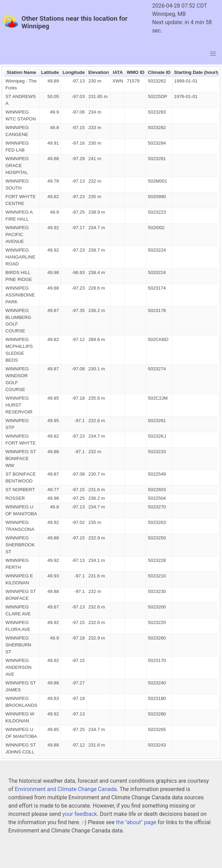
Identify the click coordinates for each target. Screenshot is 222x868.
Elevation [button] (98, 72)
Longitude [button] (74, 72)
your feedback (80, 814)
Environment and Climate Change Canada (66, 789)
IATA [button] (118, 72)
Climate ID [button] (159, 72)
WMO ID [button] (135, 72)
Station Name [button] (21, 72)
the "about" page (136, 822)
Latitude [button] (50, 72)
